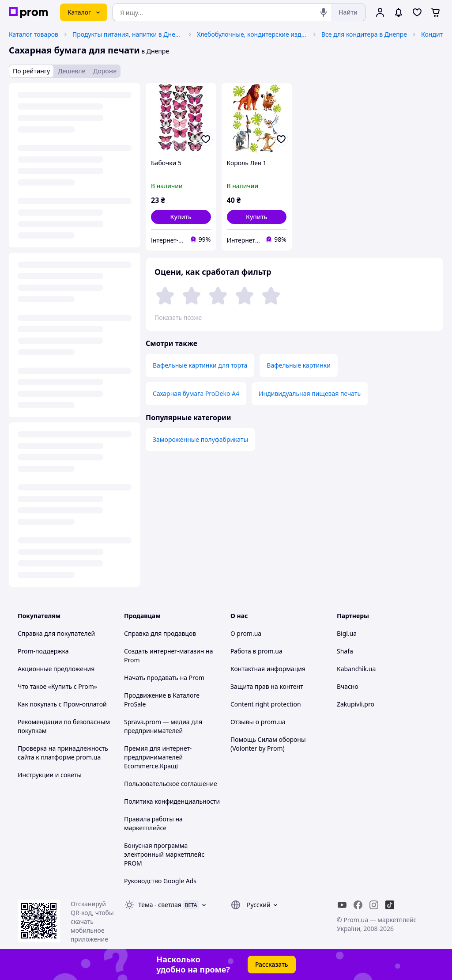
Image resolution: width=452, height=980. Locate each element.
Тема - (160, 905)
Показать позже (178, 317)
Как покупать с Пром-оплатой (62, 704)
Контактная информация (268, 669)
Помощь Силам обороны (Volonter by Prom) (268, 744)
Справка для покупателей (56, 633)
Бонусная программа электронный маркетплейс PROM (164, 854)
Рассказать (272, 964)
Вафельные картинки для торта (200, 365)
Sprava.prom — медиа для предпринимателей (163, 726)
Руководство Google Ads (160, 881)
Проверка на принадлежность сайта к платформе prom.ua (63, 753)
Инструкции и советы (50, 775)
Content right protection (266, 704)
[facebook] (358, 905)
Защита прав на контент (267, 686)
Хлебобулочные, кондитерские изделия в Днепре (252, 34)
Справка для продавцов (160, 633)
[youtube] (342, 905)
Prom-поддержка (43, 651)
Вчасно (348, 686)
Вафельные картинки (299, 365)
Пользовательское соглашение (171, 784)
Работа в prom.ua (256, 651)
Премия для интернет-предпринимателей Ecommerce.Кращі (158, 757)
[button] (181, 217)
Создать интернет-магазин (164, 651)
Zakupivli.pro (356, 704)
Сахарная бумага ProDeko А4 (196, 393)
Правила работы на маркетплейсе (153, 823)
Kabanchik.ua (356, 669)
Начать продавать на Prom (164, 678)
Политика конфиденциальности (172, 801)
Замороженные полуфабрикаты (200, 439)
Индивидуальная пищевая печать (310, 393)
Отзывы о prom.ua (258, 722)
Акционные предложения (56, 669)
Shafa (345, 651)
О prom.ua (246, 633)
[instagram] (374, 905)
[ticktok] (390, 905)
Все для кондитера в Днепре (364, 34)
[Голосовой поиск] (324, 12)
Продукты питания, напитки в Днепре (128, 34)
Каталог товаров (34, 34)
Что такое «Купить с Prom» (57, 686)
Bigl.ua (347, 633)
